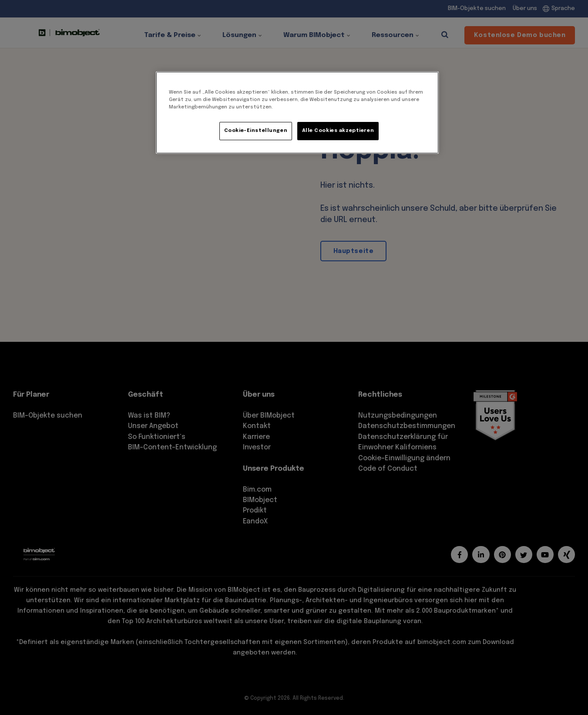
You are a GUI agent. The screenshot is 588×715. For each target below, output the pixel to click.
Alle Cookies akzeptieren (338, 131)
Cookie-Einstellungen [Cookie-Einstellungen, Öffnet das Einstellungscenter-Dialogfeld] (256, 131)
